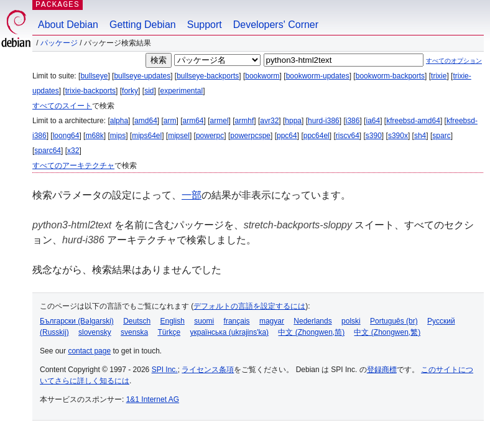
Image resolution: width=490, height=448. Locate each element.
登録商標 (382, 370)
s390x (398, 136)
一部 (192, 195)
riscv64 (348, 136)
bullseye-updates (142, 76)
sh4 (420, 136)
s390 (374, 136)
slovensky (95, 332)
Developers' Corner (276, 25)
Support (205, 25)
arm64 (193, 121)
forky (130, 91)
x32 (73, 151)
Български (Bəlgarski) (77, 321)
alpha (119, 121)
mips (118, 136)
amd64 (146, 121)
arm (170, 121)
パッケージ (59, 43)
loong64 (66, 136)
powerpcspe (250, 136)
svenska (134, 332)
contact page (89, 351)
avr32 (269, 121)
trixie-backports (90, 91)
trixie (439, 76)
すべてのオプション (454, 61)
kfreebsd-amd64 (413, 121)
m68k (94, 136)
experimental (181, 91)
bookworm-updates (318, 76)
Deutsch (137, 321)
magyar (272, 321)
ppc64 (287, 136)
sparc (441, 136)
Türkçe (169, 332)
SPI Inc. (165, 370)
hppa (293, 121)
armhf (245, 121)
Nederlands (312, 321)
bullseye (94, 76)
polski (351, 321)
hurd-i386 (324, 121)
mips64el (147, 136)
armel (220, 121)
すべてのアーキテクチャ (73, 166)
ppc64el (317, 136)
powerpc (210, 136)
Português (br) (394, 321)
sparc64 (48, 151)
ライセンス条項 (208, 370)
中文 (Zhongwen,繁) (387, 332)
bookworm (262, 76)
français (237, 321)
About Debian (68, 25)
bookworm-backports (390, 76)
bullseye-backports (208, 76)
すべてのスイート (62, 106)
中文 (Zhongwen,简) (311, 332)
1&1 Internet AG (153, 399)
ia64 (373, 121)
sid (149, 91)
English (173, 321)
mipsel (179, 136)
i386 (353, 121)
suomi (204, 321)
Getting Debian (143, 25)
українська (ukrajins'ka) (229, 332)
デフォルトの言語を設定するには (249, 306)
